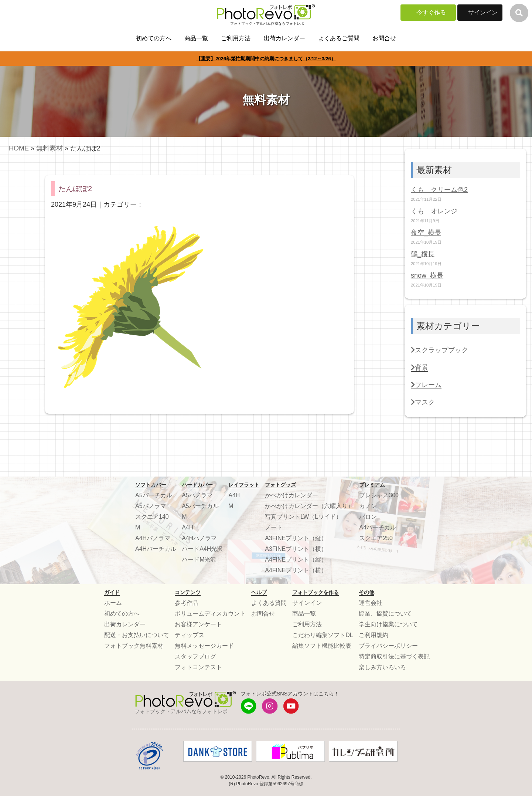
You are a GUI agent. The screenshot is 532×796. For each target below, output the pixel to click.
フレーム (426, 385)
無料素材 (50, 148)
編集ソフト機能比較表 (322, 646)
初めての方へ (154, 38)
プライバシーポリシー (388, 646)
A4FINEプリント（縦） (296, 560)
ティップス (190, 635)
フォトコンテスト (198, 667)
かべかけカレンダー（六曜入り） (309, 506)
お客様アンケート (198, 624)
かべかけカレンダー (291, 495)
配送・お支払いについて (137, 635)
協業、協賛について (385, 614)
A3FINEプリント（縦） (296, 538)
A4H (187, 527)
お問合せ (384, 38)
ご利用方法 (236, 38)
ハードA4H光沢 (202, 549)
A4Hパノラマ (153, 538)
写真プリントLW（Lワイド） (303, 517)
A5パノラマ (151, 506)
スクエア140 (152, 517)
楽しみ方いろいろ (382, 667)
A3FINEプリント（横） (296, 549)
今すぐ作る (431, 12)
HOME (19, 148)
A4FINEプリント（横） (296, 570)
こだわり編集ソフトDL (323, 635)
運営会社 (371, 603)
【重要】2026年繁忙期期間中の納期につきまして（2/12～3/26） (266, 59)
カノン (368, 506)
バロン (368, 517)
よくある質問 (269, 603)
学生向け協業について (388, 624)
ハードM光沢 (199, 560)
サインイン (483, 12)
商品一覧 (196, 38)
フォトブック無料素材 (134, 646)
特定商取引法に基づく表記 (394, 656)
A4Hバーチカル (156, 549)
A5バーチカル (154, 495)
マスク (423, 402)
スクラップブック (439, 350)
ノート (274, 527)
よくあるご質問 (339, 38)
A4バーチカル (378, 527)
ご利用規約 (374, 635)
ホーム (113, 603)
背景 (420, 367)
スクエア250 (376, 538)
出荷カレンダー (284, 38)
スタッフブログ (195, 656)
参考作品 (187, 603)
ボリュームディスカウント (210, 614)
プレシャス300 (379, 495)
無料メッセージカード (204, 646)
